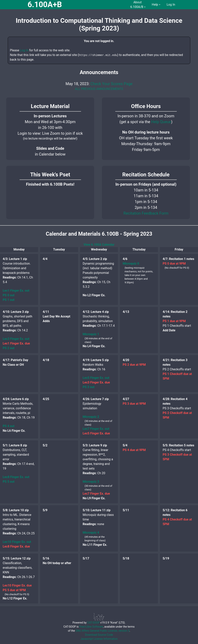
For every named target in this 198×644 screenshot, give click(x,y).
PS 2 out (9, 348)
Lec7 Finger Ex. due (96, 494)
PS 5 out (9, 482)
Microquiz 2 (91, 417)
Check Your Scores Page (111, 84)
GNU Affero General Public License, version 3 (102, 631)
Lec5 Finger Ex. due (96, 433)
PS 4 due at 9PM (134, 450)
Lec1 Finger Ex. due (16, 343)
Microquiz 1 (91, 334)
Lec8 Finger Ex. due (16, 546)
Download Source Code (99, 635)
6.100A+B (45, 5)
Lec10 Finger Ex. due (17, 585)
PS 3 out (89, 387)
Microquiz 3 (91, 482)
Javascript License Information (99, 639)
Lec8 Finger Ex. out (16, 477)
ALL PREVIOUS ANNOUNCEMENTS (99, 89)
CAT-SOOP (93, 623)
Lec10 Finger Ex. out (17, 542)
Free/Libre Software (91, 627)
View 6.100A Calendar (99, 245)
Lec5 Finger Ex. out (96, 378)
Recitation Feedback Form (146, 213)
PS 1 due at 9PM (174, 321)
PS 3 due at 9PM (134, 404)
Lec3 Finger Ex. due (96, 382)
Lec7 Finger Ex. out (96, 429)
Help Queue (161, 122)
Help (156, 5)
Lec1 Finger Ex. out (16, 291)
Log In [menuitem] (171, 5)
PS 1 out (9, 300)
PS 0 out (9, 295)
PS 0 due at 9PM (174, 264)
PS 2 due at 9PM (134, 365)
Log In (24, 50)
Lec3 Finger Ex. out (16, 339)
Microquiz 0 (131, 264)
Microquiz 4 (91, 533)
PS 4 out (9, 426)
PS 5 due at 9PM (14, 590)
